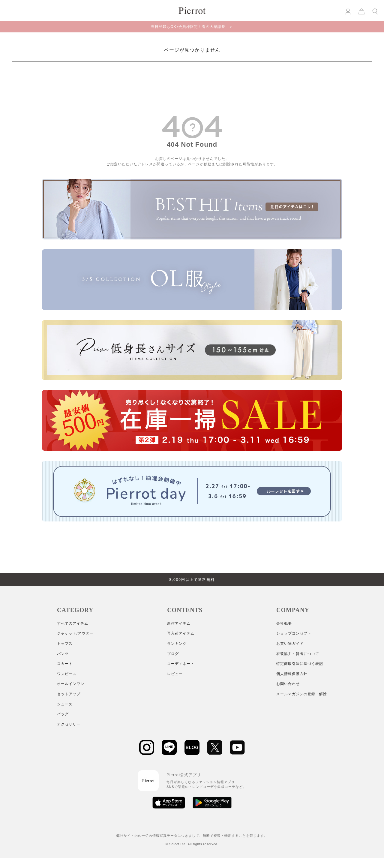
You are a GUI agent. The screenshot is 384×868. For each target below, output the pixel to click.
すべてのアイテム (73, 623)
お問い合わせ (288, 684)
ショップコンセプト (294, 633)
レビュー (175, 674)
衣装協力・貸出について (298, 654)
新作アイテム (179, 623)
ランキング (177, 644)
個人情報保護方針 (292, 674)
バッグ (63, 714)
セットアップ (69, 694)
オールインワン (71, 684)
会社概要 (284, 623)
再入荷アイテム (181, 633)
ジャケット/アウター (75, 633)
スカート (65, 664)
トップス (65, 644)
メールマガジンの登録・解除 (302, 694)
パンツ (63, 654)
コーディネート (181, 664)
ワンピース (67, 674)
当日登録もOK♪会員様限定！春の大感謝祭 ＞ (192, 27)
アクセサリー (69, 724)
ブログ (173, 654)
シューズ (65, 704)
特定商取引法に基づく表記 (300, 664)
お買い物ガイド (290, 644)
